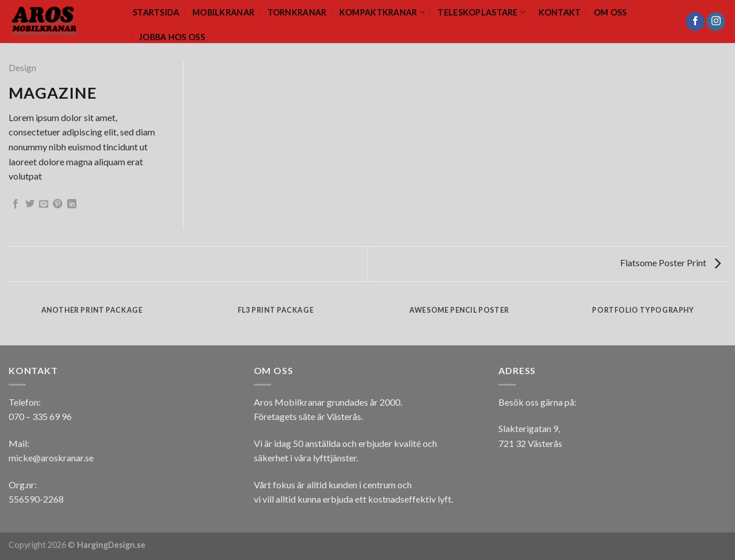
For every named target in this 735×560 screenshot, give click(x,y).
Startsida (156, 12)
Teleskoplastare (481, 12)
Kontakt (560, 12)
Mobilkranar (223, 12)
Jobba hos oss (172, 37)
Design (22, 67)
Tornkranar (297, 12)
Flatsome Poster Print (670, 262)
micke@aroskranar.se (51, 458)
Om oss (610, 12)
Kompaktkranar (382, 12)
